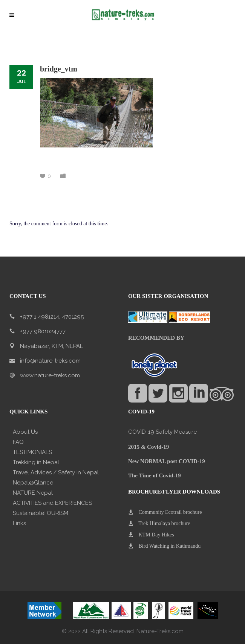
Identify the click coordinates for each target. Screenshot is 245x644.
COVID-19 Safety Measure (162, 432)
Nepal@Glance (33, 483)
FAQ (18, 442)
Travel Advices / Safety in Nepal (56, 472)
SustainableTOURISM (41, 513)
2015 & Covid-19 (149, 447)
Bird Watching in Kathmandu (170, 546)
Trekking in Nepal (36, 462)
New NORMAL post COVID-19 (167, 461)
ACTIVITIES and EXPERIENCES (52, 503)
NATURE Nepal (33, 493)
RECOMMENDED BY (156, 338)
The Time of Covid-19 (155, 475)
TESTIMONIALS (32, 452)
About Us (25, 432)
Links (19, 523)
